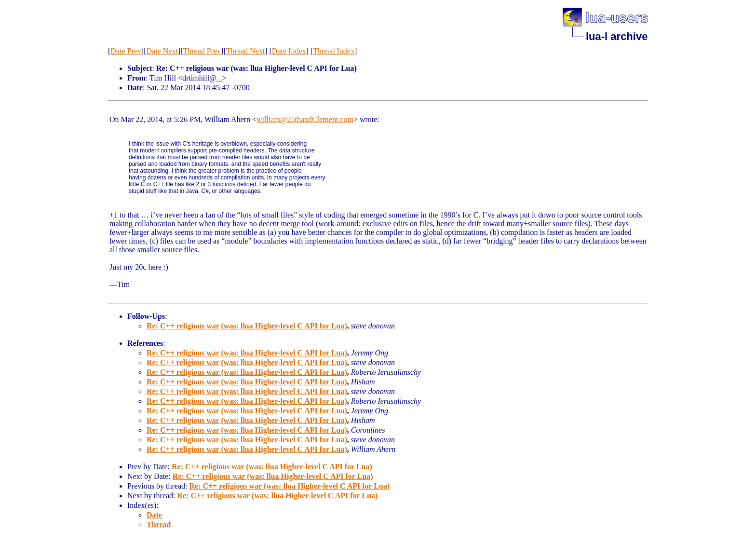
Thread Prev (202, 51)
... (219, 78)
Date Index (289, 51)
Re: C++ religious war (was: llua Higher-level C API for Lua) (247, 326)
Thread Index (334, 51)
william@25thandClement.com (305, 119)
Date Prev (126, 51)
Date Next (162, 51)
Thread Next (245, 51)
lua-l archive (617, 36)
